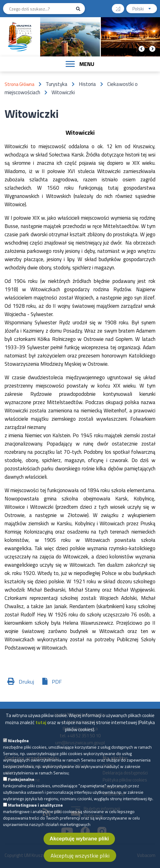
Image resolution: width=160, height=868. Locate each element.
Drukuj (26, 682)
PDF (57, 682)
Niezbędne (18, 750)
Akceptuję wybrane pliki (79, 848)
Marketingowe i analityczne (35, 814)
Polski (145, 9)
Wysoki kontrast (120, 7)
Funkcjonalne (21, 788)
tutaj (41, 732)
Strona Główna (19, 84)
